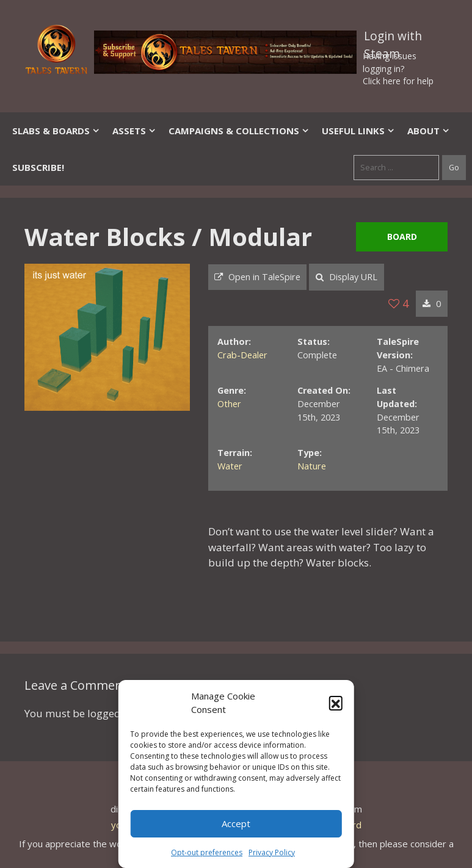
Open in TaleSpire (257, 277)
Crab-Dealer (242, 355)
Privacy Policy (272, 852)
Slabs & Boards (56, 131)
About (429, 131)
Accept (236, 823)
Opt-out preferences (207, 852)
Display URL (347, 277)
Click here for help (398, 81)
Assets (134, 131)
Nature (312, 466)
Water (230, 466)
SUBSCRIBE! (38, 167)
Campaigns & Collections (239, 131)
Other (229, 404)
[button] (336, 703)
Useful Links (358, 131)
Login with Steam (393, 38)
